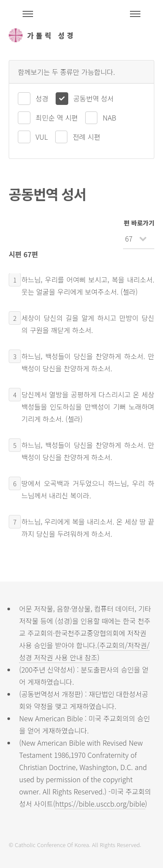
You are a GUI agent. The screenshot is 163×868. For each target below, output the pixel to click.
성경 (42, 98)
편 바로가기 (139, 223)
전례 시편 (86, 137)
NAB (109, 118)
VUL (42, 137)
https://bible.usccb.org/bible (100, 804)
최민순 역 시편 (57, 118)
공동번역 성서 (94, 98)
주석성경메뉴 (28, 14)
